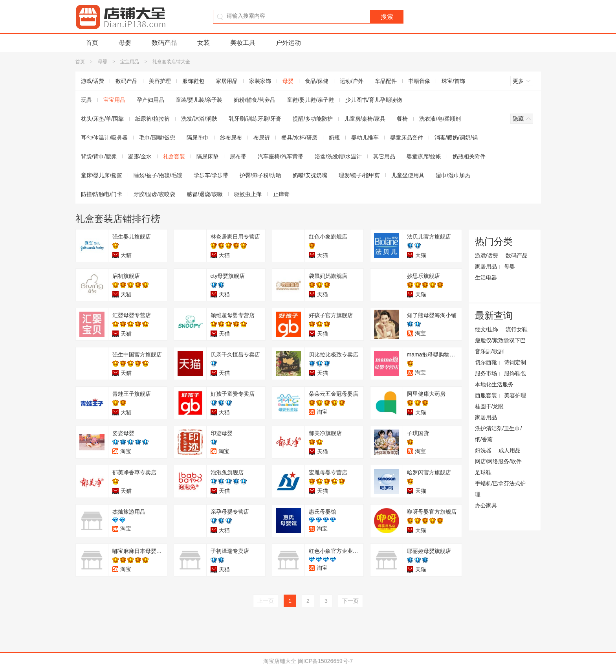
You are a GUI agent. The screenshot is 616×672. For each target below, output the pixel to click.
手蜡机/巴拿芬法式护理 (500, 489)
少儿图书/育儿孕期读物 (374, 100)
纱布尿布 (231, 138)
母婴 (125, 43)
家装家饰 (260, 81)
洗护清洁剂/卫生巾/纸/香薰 (499, 434)
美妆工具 (243, 43)
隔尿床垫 (207, 156)
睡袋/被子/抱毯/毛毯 (158, 175)
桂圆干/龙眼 (489, 406)
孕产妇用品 (150, 100)
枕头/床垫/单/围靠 (103, 119)
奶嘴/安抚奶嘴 (310, 175)
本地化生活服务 (494, 384)
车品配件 (386, 81)
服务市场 (486, 373)
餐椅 (402, 119)
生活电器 (486, 277)
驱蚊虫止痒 (248, 194)
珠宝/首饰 (453, 81)
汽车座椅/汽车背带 (280, 156)
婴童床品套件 (407, 138)
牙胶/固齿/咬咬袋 (154, 194)
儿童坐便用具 (408, 175)
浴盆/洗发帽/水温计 (338, 156)
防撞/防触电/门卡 (102, 194)
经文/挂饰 (487, 329)
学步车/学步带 (211, 175)
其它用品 (384, 156)
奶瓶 (334, 138)
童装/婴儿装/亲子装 (199, 100)
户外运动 (288, 43)
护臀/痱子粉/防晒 (260, 175)
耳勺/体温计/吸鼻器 (104, 138)
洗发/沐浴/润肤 (199, 119)
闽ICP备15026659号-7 (325, 661)
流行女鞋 (517, 329)
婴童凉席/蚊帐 (424, 156)
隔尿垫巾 (198, 138)
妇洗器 (483, 450)
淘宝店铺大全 (280, 661)
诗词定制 (515, 362)
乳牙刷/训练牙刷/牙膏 (255, 119)
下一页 (350, 601)
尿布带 (238, 156)
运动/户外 (352, 81)
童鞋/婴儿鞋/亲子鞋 (310, 100)
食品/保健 (317, 81)
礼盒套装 (174, 156)
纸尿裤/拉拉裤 (152, 119)
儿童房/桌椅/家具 (365, 119)
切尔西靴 (486, 362)
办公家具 (486, 505)
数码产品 (164, 43)
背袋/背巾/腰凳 (99, 156)
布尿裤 (262, 138)
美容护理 (160, 81)
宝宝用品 (130, 62)
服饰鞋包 (193, 81)
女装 (203, 43)
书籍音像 (419, 81)
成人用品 (510, 450)
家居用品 (227, 81)
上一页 (266, 601)
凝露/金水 (140, 156)
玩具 (86, 100)
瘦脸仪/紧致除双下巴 (500, 340)
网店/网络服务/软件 (499, 461)
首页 (92, 43)
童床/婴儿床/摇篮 (102, 175)
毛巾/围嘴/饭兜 (157, 138)
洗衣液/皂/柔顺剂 (440, 119)
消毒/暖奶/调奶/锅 (456, 138)
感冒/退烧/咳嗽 (205, 194)
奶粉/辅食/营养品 (255, 100)
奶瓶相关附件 (469, 156)
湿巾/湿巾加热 (453, 175)
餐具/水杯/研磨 (299, 138)
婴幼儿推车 (365, 138)
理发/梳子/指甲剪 (359, 175)
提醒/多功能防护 (313, 119)
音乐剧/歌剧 (489, 351)
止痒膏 (281, 194)
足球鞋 (483, 472)
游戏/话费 (93, 81)
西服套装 (486, 395)
